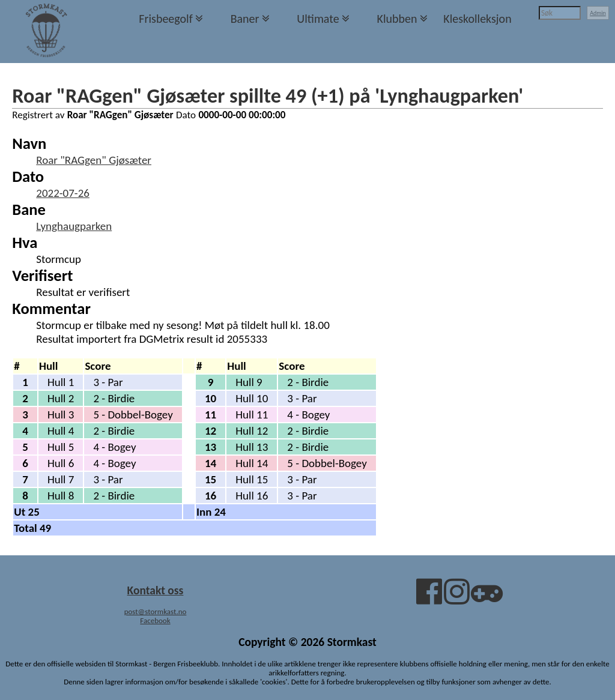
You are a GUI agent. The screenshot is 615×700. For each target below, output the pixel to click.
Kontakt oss (156, 590)
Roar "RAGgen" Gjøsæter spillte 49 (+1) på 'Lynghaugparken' (268, 95)
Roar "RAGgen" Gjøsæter (94, 160)
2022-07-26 (63, 193)
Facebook (155, 620)
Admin (598, 13)
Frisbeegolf (166, 19)
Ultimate (318, 19)
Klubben (397, 19)
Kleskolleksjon (477, 19)
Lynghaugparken (74, 226)
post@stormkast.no (156, 611)
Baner (245, 19)
